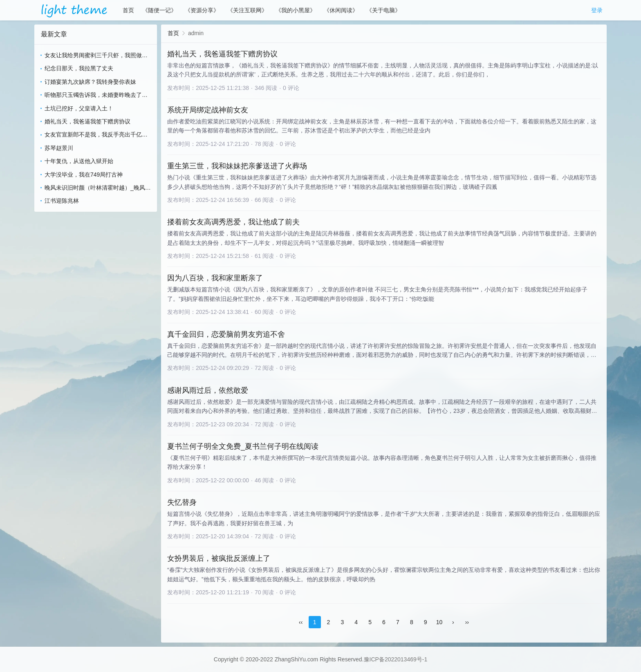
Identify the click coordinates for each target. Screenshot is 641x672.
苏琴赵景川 (59, 148)
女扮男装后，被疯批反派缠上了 (219, 558)
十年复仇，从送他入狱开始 (79, 161)
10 (439, 622)
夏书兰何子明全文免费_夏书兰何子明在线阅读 (243, 446)
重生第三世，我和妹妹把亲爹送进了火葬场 (237, 166)
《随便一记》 (159, 10)
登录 (597, 10)
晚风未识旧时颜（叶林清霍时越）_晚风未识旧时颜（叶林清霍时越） (98, 188)
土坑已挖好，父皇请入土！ (79, 108)
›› (467, 622)
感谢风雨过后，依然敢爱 (208, 390)
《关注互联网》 (247, 10)
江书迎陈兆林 (62, 201)
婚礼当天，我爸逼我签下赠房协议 (87, 121)
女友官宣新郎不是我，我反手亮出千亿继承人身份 (96, 135)
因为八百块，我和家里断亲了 (215, 278)
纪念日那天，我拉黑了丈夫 (79, 68)
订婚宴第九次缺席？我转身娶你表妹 (90, 82)
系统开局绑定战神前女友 (208, 110)
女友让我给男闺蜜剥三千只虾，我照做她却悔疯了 (96, 56)
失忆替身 (182, 502)
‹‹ (301, 622)
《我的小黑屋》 (296, 10)
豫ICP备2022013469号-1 (396, 659)
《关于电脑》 (383, 10)
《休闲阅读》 (341, 10)
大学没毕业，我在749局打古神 (84, 175)
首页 (128, 10)
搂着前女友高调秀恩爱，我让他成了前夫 (233, 222)
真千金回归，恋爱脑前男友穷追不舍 (226, 334)
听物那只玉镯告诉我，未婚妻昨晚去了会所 (96, 95)
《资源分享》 (202, 10)
